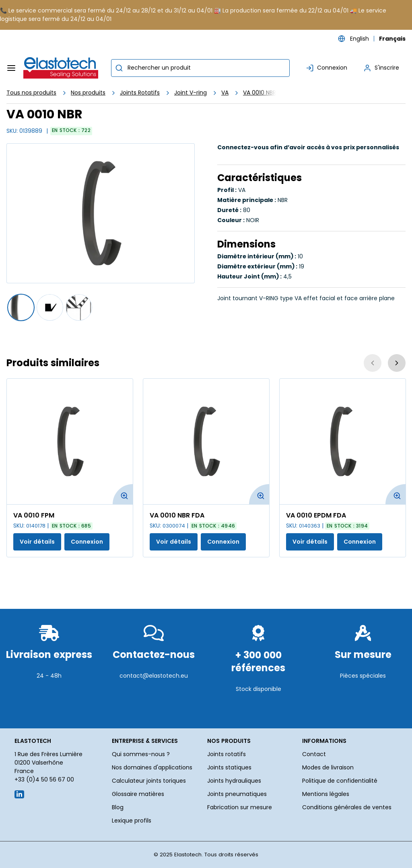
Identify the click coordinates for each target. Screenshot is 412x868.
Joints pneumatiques (237, 794)
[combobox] (200, 68)
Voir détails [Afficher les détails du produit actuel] (37, 542)
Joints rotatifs (227, 754)
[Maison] (61, 68)
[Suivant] (397, 363)
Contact (314, 754)
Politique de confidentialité (340, 781)
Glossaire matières (138, 794)
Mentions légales (326, 794)
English (359, 39)
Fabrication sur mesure (240, 807)
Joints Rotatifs (140, 93)
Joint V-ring (191, 93)
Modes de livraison (328, 767)
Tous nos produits (31, 93)
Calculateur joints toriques (149, 781)
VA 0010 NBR (260, 93)
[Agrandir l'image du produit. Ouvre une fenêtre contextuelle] (123, 494)
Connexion (87, 542)
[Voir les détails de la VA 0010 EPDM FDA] (343, 441)
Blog (118, 807)
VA (225, 93)
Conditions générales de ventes (347, 807)
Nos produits (88, 93)
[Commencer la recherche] (119, 68)
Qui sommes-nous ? (141, 754)
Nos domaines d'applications (152, 767)
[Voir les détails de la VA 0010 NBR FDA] (206, 441)
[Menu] (11, 68)
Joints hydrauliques (234, 781)
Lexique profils (132, 821)
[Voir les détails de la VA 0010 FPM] (70, 441)
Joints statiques (229, 767)
